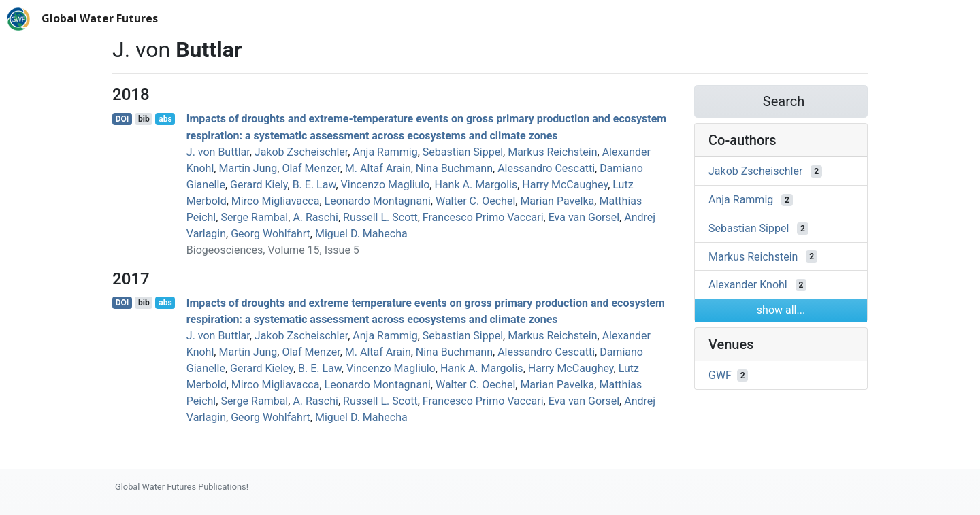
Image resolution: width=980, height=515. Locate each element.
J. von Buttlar (218, 152)
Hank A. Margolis (476, 185)
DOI (122, 119)
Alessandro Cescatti (546, 168)
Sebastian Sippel (463, 152)
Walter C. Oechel (475, 201)
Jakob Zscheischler (301, 152)
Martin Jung (248, 168)
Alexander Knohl (748, 285)
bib (144, 119)
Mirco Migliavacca (276, 201)
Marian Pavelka (557, 201)
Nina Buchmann (454, 168)
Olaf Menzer (311, 168)
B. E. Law (314, 185)
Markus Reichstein (552, 152)
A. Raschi (315, 217)
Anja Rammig (385, 152)
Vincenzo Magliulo (386, 185)
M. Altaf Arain (378, 168)
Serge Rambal (254, 217)
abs (165, 119)
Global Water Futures (100, 18)
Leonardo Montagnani (378, 201)
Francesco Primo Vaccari (483, 217)
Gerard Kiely (259, 185)
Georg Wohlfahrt (271, 234)
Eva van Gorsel (584, 217)
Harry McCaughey (565, 185)
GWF (720, 375)
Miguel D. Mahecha (361, 234)
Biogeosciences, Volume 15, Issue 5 (273, 250)
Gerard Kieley (262, 368)
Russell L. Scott (380, 217)
